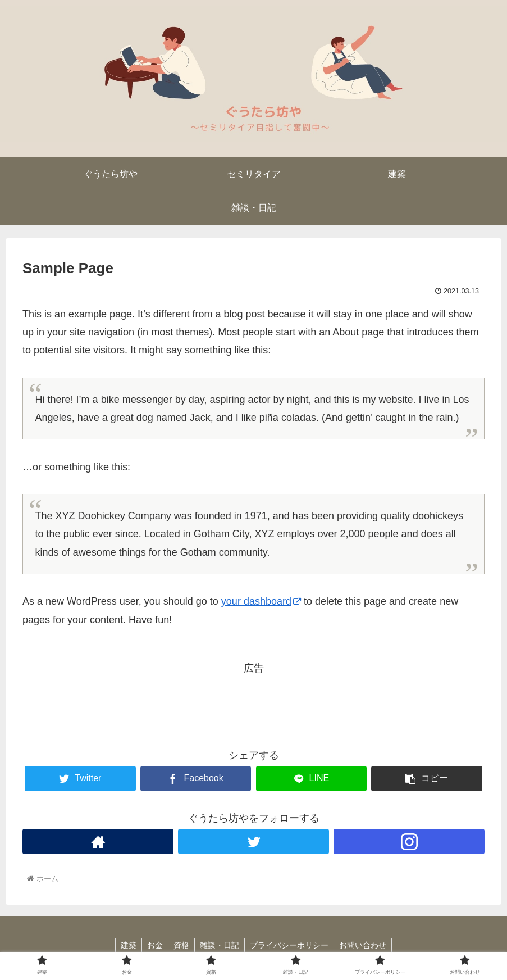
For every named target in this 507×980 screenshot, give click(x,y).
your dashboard (261, 601)
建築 (126, 945)
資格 (181, 945)
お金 (153, 945)
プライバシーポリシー (291, 945)
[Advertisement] (253, 702)
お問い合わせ (366, 945)
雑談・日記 (220, 945)
